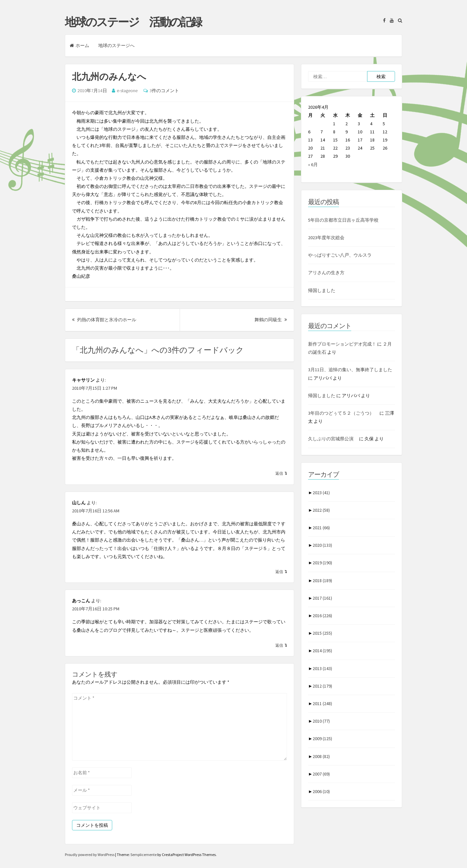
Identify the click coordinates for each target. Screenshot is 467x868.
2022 (321, 510)
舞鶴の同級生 (271, 320)
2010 (321, 721)
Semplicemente (144, 855)
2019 (322, 563)
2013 (322, 668)
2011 (322, 703)
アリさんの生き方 (326, 273)
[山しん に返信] (281, 571)
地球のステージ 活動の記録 (133, 22)
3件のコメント (164, 91)
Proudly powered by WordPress (90, 855)
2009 (322, 739)
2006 (321, 791)
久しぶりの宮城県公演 (333, 439)
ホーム (79, 45)
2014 (322, 651)
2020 (322, 545)
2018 (322, 581)
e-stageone (127, 91)
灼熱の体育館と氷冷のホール (104, 320)
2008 (321, 756)
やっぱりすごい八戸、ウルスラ (340, 255)
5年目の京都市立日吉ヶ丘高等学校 (343, 220)
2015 (322, 633)
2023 (321, 493)
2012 (322, 686)
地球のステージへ (116, 45)
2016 (322, 616)
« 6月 (313, 165)
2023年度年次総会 (326, 238)
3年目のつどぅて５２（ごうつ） (343, 413)
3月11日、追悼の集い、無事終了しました (350, 370)
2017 (322, 598)
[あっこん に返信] (281, 645)
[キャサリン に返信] (281, 473)
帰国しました (322, 290)
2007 (321, 774)
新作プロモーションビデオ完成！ (342, 344)
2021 (321, 528)
